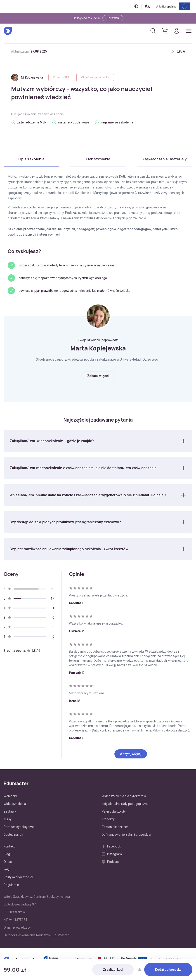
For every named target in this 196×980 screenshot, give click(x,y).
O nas (8, 862)
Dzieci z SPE (61, 77)
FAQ (7, 870)
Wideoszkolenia (15, 804)
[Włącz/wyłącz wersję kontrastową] (136, 6)
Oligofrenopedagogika (95, 77)
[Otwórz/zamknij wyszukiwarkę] (153, 31)
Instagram (112, 855)
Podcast (110, 862)
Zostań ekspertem (115, 828)
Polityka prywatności (18, 878)
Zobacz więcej (98, 376)
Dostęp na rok (13, 835)
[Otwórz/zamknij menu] (189, 31)
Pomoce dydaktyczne (19, 828)
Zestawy (10, 812)
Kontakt (9, 847)
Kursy (8, 820)
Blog (7, 855)
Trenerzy (108, 820)
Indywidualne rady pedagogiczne (125, 804)
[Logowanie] (177, 31)
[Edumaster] (8, 31)
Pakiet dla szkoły (114, 812)
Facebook (111, 847)
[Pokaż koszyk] (165, 31)
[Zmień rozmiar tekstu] (147, 6)
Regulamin (11, 886)
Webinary (10, 797)
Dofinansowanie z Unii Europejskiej (126, 835)
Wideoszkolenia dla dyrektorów (124, 797)
